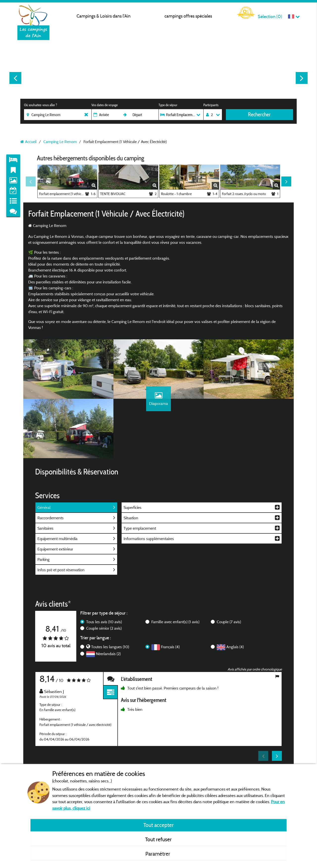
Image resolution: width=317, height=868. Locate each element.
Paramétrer (158, 854)
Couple (229, 622)
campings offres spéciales (188, 16)
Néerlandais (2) (108, 654)
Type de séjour (168, 105)
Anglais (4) (235, 647)
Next (302, 78)
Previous (15, 78)
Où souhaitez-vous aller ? (40, 105)
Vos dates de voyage (105, 105)
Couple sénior (104, 628)
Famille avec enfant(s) (175, 622)
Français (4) (170, 647)
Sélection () (270, 16)
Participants (211, 105)
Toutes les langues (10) (110, 647)
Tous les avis (104, 622)
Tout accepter (158, 825)
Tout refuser (158, 839)
